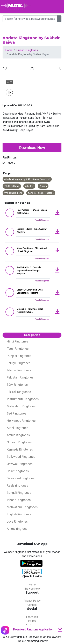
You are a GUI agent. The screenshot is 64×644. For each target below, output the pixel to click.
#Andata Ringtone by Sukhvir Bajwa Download (27, 179)
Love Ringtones (17, 521)
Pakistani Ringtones (20, 377)
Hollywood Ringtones (21, 421)
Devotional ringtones (21, 478)
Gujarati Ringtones (19, 442)
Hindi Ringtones (18, 341)
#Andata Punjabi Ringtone (41, 193)
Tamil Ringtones (18, 349)
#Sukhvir (29, 186)
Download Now (32, 148)
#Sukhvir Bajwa (12, 186)
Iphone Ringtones (19, 500)
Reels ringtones (17, 485)
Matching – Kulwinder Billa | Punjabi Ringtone (30, 311)
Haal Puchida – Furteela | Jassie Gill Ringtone (32, 212)
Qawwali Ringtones (20, 464)
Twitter (32, 621)
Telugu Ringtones (19, 363)
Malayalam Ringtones (21, 406)
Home (9, 50)
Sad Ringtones (17, 413)
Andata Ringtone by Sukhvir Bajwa (31, 40)
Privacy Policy (32, 601)
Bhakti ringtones (18, 471)
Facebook (32, 617)
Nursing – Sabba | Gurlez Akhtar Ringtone (32, 231)
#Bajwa (43, 186)
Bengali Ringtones (19, 493)
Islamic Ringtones (19, 370)
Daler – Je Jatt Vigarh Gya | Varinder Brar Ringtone (30, 291)
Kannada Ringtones (20, 449)
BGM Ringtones (17, 385)
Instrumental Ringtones (23, 399)
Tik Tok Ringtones (19, 392)
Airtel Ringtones (18, 428)
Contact (32, 605)
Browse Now (32, 589)
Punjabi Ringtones (27, 50)
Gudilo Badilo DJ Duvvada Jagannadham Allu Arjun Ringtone (29, 271)
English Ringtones (19, 514)
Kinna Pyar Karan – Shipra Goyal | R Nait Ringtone (32, 250)
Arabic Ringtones (18, 435)
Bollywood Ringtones (21, 457)
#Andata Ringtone (13, 193)
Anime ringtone (17, 529)
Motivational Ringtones (22, 507)
